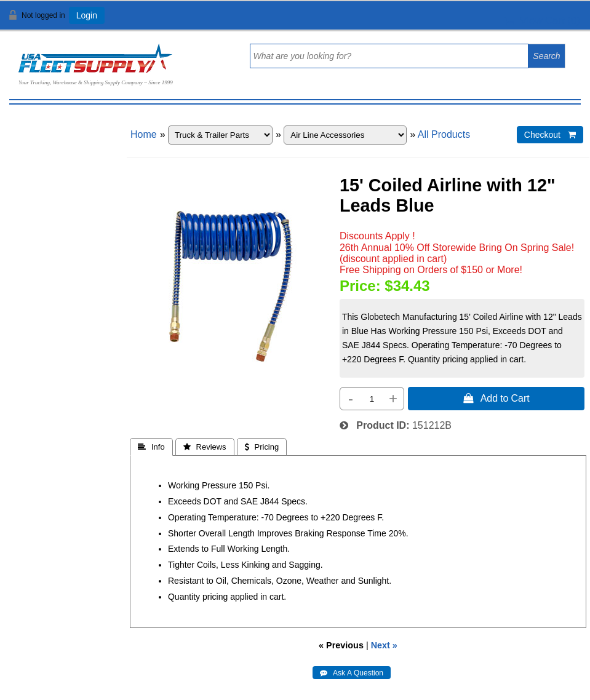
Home (144, 134)
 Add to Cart (496, 398)
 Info (151, 447)
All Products (444, 134)
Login (87, 15)
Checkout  (550, 135)
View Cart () (542, 21)
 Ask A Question (352, 673)
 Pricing (262, 447)
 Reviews (205, 447)
